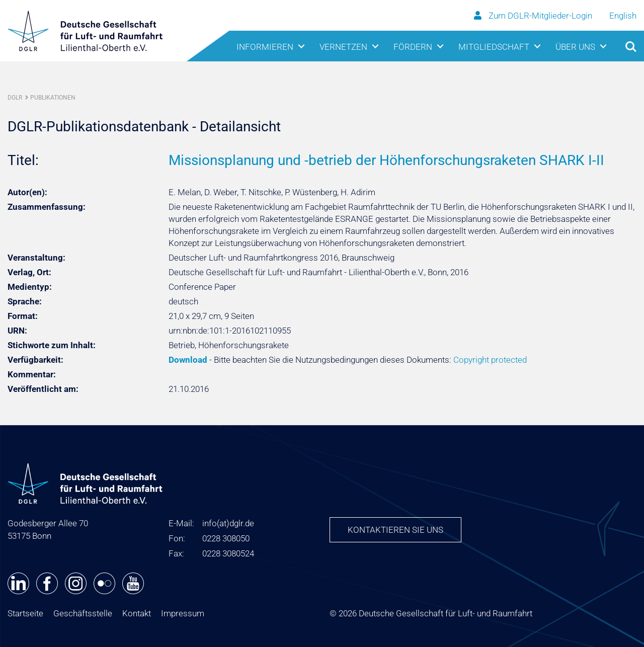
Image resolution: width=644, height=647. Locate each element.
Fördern (413, 47)
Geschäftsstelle (83, 613)
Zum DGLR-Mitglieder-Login (534, 16)
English (623, 16)
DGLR (15, 98)
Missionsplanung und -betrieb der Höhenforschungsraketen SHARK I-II (386, 160)
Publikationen (53, 98)
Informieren (265, 47)
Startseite (25, 613)
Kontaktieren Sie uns (395, 530)
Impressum (183, 613)
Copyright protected (490, 360)
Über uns (575, 47)
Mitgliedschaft (494, 47)
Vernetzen (343, 47)
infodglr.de (228, 523)
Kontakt (137, 613)
